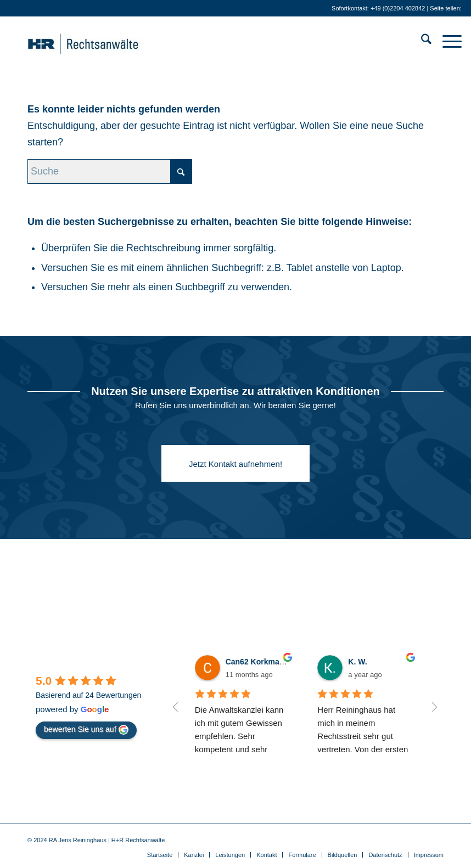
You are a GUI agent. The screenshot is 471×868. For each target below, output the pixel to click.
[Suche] (421, 41)
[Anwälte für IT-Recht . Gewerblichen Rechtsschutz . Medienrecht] (100, 41)
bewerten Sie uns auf (86, 730)
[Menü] (447, 41)
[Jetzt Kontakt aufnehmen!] (235, 463)
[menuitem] (421, 41)
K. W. (357, 662)
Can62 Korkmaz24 (259, 662)
